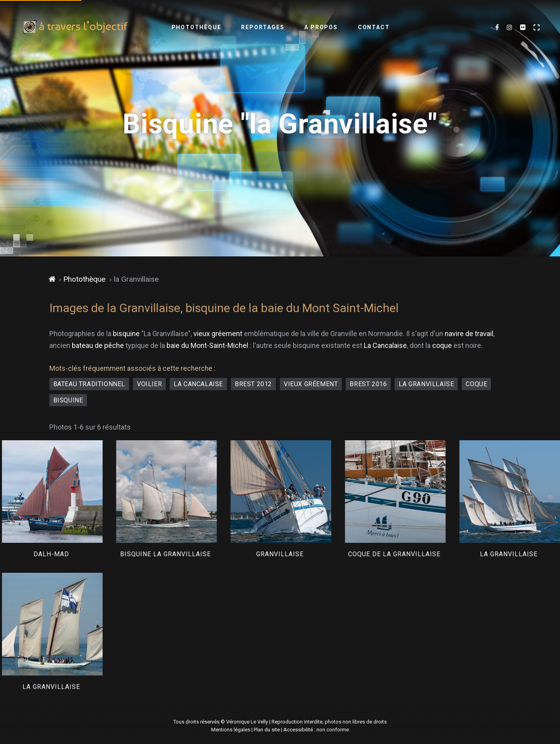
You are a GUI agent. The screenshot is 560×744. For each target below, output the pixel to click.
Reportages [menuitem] (263, 27)
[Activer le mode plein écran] (537, 27)
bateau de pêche (98, 345)
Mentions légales (231, 730)
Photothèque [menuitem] (197, 27)
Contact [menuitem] (374, 27)
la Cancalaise (198, 384)
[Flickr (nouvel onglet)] (523, 28)
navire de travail (469, 334)
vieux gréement (218, 334)
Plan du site (267, 730)
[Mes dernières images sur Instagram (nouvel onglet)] (509, 28)
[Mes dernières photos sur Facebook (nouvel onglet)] (497, 28)
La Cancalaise (385, 345)
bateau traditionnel (89, 384)
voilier (149, 384)
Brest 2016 (368, 384)
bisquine (126, 334)
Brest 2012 (253, 384)
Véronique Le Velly (247, 722)
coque (442, 345)
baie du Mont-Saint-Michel (207, 345)
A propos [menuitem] (321, 27)
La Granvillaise (426, 384)
